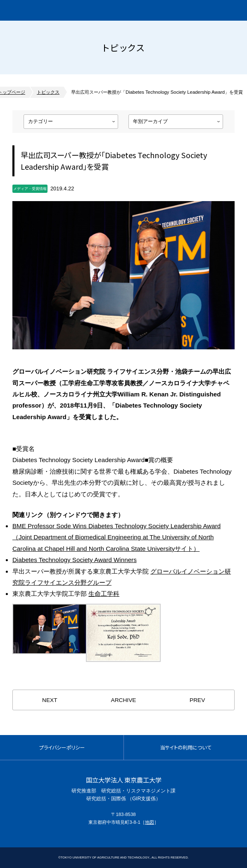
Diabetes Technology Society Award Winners (75, 560)
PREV (197, 700)
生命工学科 (104, 594)
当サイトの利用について (185, 747)
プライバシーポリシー (62, 747)
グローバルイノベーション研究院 (55, 10)
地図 (150, 822)
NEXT (50, 700)
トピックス (48, 92)
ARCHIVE (124, 700)
